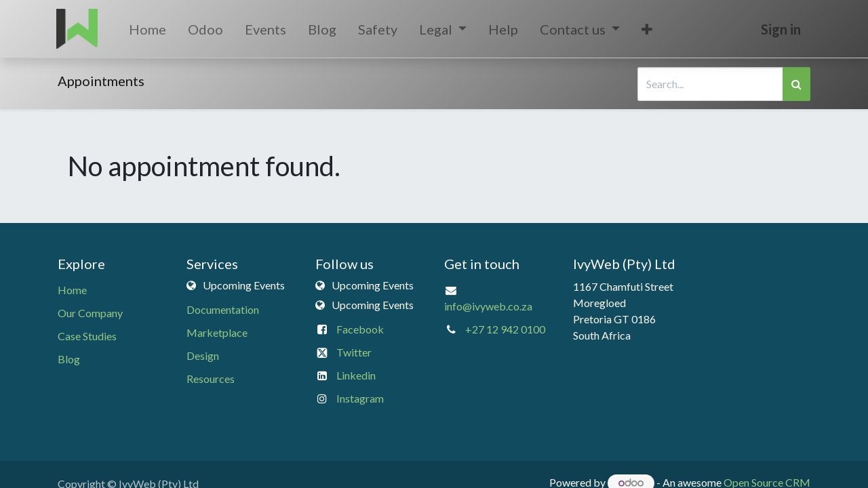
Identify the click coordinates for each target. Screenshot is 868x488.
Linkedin (356, 375)
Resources (211, 379)
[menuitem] (148, 29)
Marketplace (217, 332)
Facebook (360, 329)
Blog (69, 359)
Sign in (780, 29)
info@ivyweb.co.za (488, 306)
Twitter (354, 352)
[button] (648, 29)
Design (203, 355)
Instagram (360, 398)
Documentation (223, 309)
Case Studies (87, 336)
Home (72, 290)
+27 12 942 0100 (505, 329)
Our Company (90, 313)
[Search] (796, 84)
